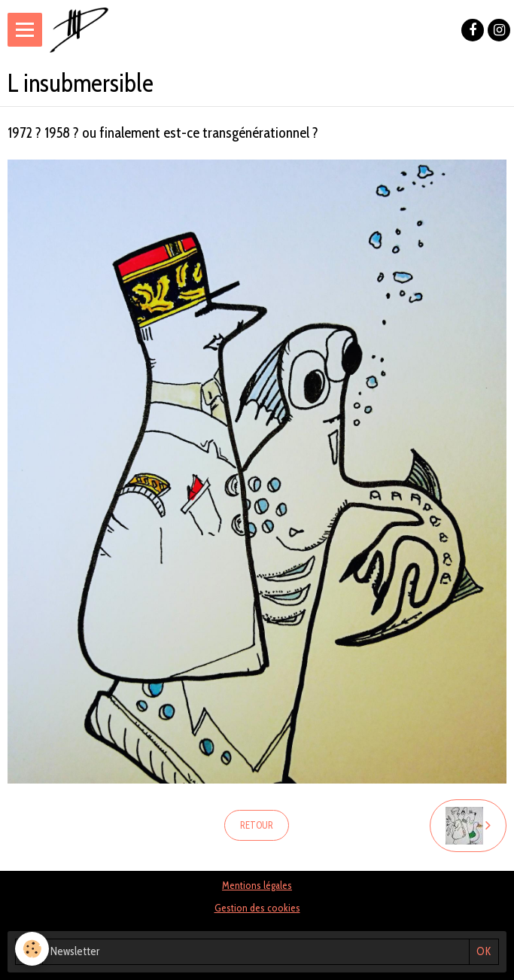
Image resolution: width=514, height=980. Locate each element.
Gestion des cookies (257, 908)
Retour (257, 825)
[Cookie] (32, 949)
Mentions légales (257, 885)
